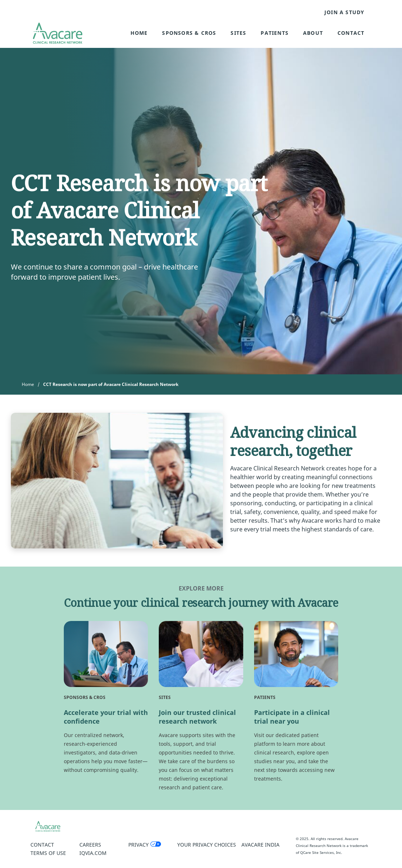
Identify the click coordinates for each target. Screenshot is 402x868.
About (313, 33)
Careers (90, 845)
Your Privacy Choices (207, 845)
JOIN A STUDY (344, 12)
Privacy (138, 845)
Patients (275, 33)
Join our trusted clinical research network (197, 717)
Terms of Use (48, 853)
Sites (238, 33)
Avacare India (260, 845)
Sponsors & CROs (189, 33)
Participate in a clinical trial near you (292, 717)
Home (139, 33)
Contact (351, 33)
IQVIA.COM (93, 853)
